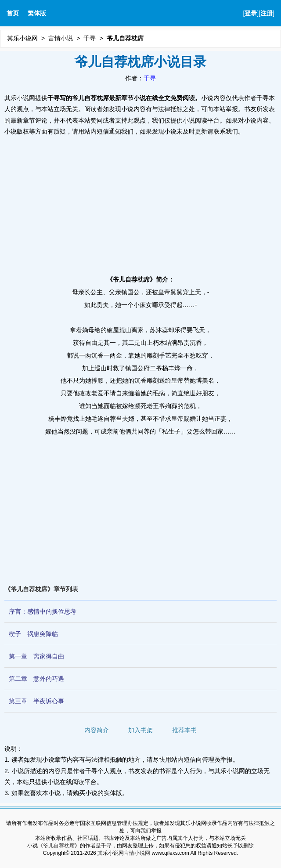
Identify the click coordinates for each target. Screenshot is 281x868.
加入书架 (140, 730)
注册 (267, 13)
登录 (251, 13)
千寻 (90, 38)
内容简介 (97, 730)
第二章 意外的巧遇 (36, 679)
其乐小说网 (22, 38)
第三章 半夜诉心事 (36, 701)
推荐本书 (184, 730)
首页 (13, 13)
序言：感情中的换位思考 (43, 611)
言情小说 (61, 38)
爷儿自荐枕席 (59, 846)
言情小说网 (137, 853)
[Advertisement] (140, 203)
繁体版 (37, 13)
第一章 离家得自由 (36, 656)
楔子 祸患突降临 (33, 634)
